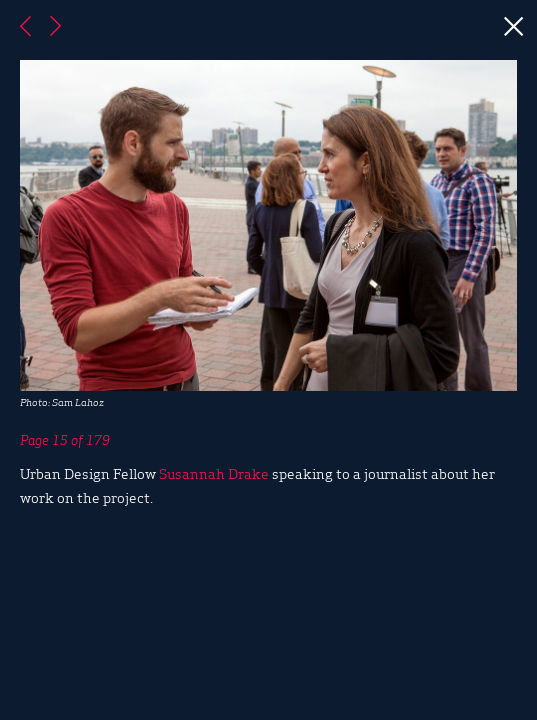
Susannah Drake (214, 473)
